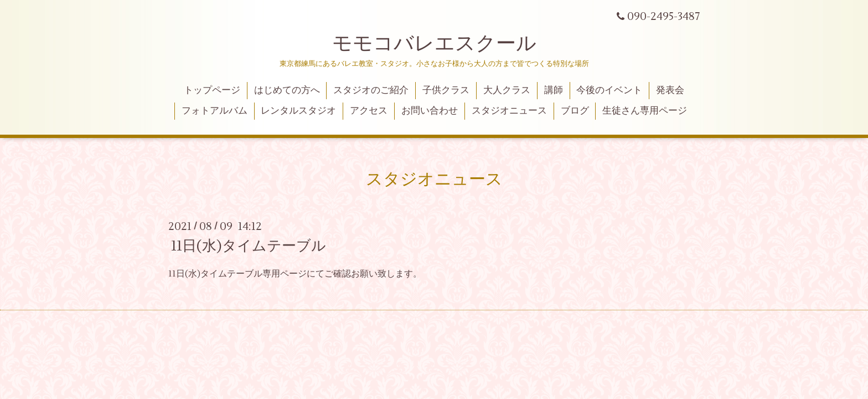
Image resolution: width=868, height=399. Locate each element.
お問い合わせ (430, 111)
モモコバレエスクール (434, 44)
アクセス (369, 111)
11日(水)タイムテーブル (249, 246)
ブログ (575, 111)
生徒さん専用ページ (645, 111)
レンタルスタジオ (298, 111)
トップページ (212, 90)
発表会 (670, 90)
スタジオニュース (509, 111)
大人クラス (507, 90)
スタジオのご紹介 (371, 90)
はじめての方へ (287, 90)
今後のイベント (609, 90)
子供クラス (446, 90)
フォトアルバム (215, 111)
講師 (554, 90)
